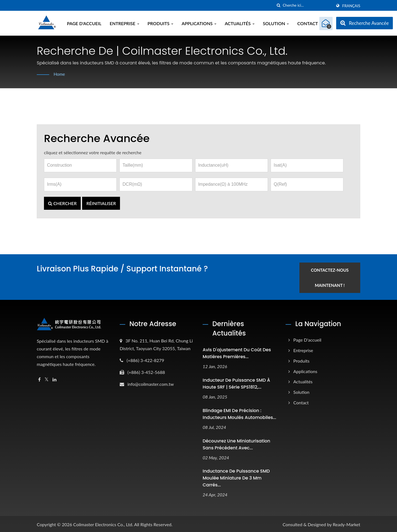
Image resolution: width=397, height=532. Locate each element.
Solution (276, 23)
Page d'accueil (84, 23)
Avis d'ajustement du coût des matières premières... (237, 352)
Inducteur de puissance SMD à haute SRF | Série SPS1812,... (236, 382)
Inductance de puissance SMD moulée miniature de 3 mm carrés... (236, 477)
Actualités (240, 23)
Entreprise (125, 23)
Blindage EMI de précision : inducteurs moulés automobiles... (239, 413)
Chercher (62, 203)
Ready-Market (347, 523)
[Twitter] (47, 378)
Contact (308, 23)
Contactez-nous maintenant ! (333, 276)
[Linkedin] (54, 378)
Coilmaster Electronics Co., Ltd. (103, 523)
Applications (199, 23)
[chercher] (279, 5)
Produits (161, 23)
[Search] (307, 5)
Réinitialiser (101, 203)
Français (351, 6)
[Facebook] (39, 378)
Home (60, 74)
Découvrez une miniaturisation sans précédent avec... (236, 443)
